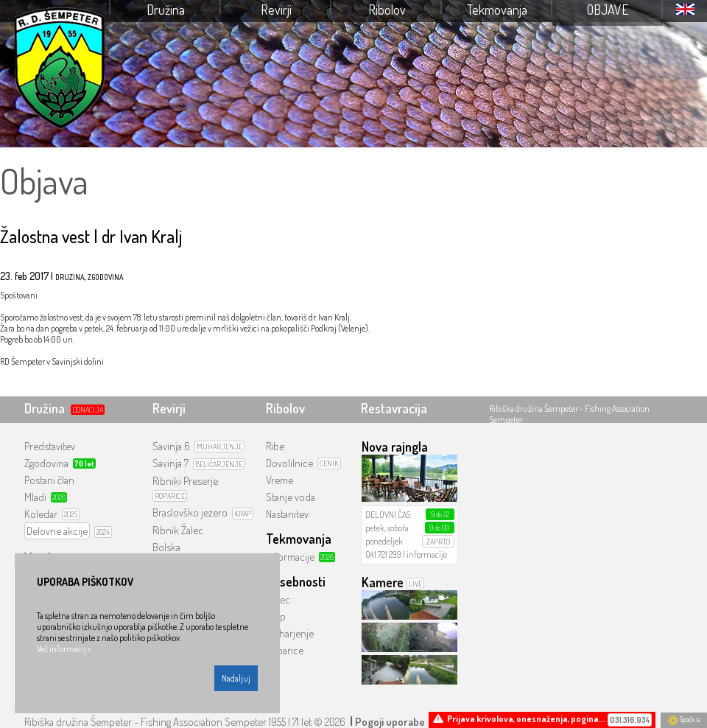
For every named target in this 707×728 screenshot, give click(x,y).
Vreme (279, 480)
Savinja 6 (171, 446)
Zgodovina (46, 463)
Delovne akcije (57, 531)
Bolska (166, 547)
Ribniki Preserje (185, 481)
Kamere (383, 582)
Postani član (49, 480)
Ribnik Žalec (178, 530)
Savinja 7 (170, 463)
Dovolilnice (289, 463)
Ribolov (387, 10)
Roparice (285, 650)
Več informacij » (64, 649)
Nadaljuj (236, 678)
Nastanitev (287, 514)
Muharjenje (290, 633)
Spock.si (684, 719)
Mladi (35, 497)
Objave (608, 10)
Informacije (290, 557)
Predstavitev (50, 446)
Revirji (276, 10)
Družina (166, 10)
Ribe (275, 446)
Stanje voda (291, 497)
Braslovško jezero (190, 512)
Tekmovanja (497, 10)
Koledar (41, 514)
